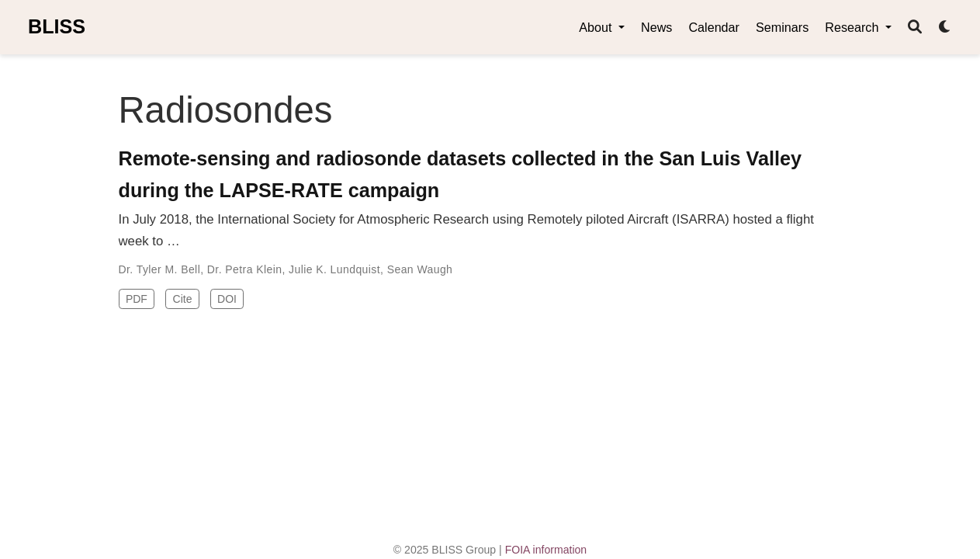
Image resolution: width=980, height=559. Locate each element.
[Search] (915, 28)
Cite (183, 299)
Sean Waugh (420, 269)
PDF (137, 299)
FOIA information (546, 550)
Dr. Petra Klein (245, 269)
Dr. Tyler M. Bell (160, 269)
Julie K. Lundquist (334, 269)
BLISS (57, 26)
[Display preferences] (945, 28)
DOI (227, 299)
